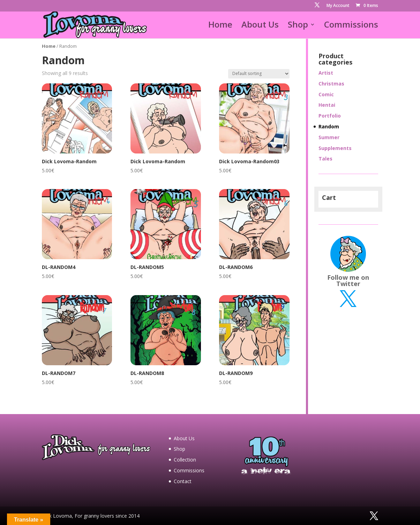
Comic (326, 94)
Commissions (351, 26)
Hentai (327, 105)
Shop (298, 26)
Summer (329, 137)
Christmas (331, 84)
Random (329, 126)
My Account (338, 6)
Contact (183, 481)
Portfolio (330, 116)
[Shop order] (259, 74)
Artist (326, 73)
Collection (185, 460)
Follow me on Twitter (348, 280)
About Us (260, 26)
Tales (325, 159)
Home (220, 26)
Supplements (335, 148)
